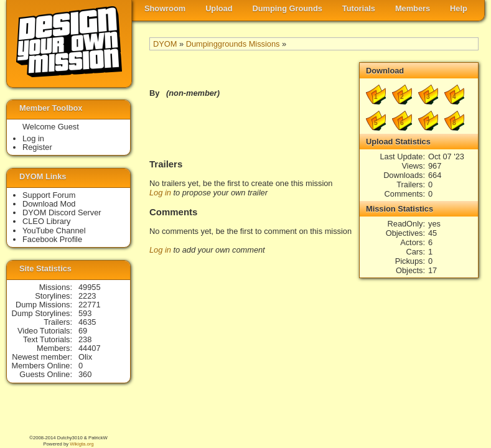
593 (85, 313)
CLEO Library (47, 221)
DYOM (165, 44)
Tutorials (359, 8)
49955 (90, 287)
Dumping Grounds (288, 8)
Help (459, 8)
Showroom (165, 8)
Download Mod (49, 204)
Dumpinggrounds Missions (233, 44)
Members (413, 8)
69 (83, 331)
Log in (160, 193)
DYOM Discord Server (62, 212)
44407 (90, 348)
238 (85, 339)
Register (37, 147)
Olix (85, 357)
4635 (87, 322)
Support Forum (49, 195)
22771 (90, 305)
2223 (87, 296)
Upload (219, 8)
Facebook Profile (52, 239)
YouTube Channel (54, 231)
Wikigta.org (82, 444)
